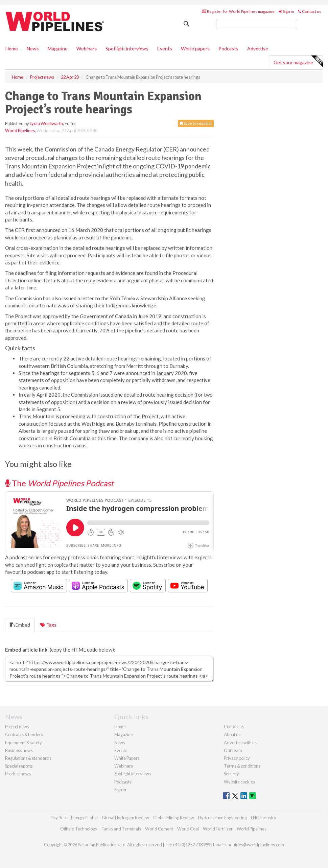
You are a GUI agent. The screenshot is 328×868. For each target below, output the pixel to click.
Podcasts (228, 49)
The (59, 483)
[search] (257, 24)
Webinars (87, 49)
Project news (17, 727)
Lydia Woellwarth (46, 123)
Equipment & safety (24, 743)
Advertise (258, 49)
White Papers (127, 758)
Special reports (19, 766)
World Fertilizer (218, 829)
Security (231, 774)
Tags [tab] (48, 625)
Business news (19, 750)
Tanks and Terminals (121, 829)
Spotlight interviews (127, 49)
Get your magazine (298, 62)
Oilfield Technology (79, 829)
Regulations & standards (28, 758)
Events (165, 49)
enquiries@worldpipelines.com (255, 845)
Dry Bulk (59, 818)
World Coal (188, 829)
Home (12, 49)
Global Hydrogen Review (125, 818)
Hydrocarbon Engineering (222, 818)
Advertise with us (240, 743)
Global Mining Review (174, 818)
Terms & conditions (242, 766)
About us (232, 734)
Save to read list (196, 123)
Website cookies (239, 782)
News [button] (33, 49)
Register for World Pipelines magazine (238, 11)
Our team (233, 750)
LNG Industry (264, 818)
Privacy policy (237, 758)
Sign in (286, 11)
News (120, 743)
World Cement (159, 829)
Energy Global (84, 818)
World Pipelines (20, 131)
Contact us (310, 11)
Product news (18, 774)
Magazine (58, 49)
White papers (195, 49)
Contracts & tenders (24, 734)
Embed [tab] (20, 625)
